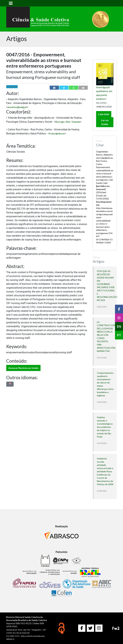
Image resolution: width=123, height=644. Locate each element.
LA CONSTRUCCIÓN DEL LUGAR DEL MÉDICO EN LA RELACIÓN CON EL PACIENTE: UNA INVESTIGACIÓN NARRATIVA (105, 336)
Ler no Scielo (105, 122)
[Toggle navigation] (11, 3)
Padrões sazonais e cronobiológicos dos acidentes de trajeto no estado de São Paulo (105, 427)
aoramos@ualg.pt (17, 107)
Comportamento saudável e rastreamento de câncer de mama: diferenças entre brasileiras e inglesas (105, 384)
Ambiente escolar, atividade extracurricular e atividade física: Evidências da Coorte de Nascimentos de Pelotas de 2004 (105, 471)
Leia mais (104, 114)
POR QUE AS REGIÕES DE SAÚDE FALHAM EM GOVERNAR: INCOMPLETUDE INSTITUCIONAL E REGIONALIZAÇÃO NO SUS (105, 286)
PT (119, 335)
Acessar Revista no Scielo (23, 368)
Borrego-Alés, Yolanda (68, 122)
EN (119, 326)
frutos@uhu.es (57, 133)
